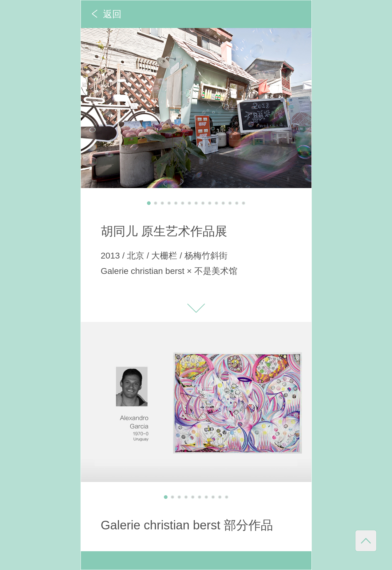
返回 (112, 14)
